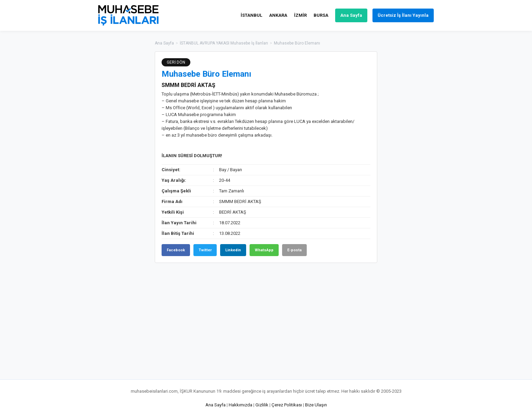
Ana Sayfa (351, 15)
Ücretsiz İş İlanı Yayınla (403, 15)
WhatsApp (264, 250)
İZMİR (300, 15)
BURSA (321, 15)
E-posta (294, 250)
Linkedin (233, 250)
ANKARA (278, 15)
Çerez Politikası (287, 405)
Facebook (176, 250)
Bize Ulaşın (316, 405)
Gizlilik (262, 405)
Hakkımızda (240, 405)
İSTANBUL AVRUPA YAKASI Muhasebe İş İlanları (224, 43)
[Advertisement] (411, 154)
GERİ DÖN (176, 62)
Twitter (205, 250)
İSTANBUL (251, 15)
